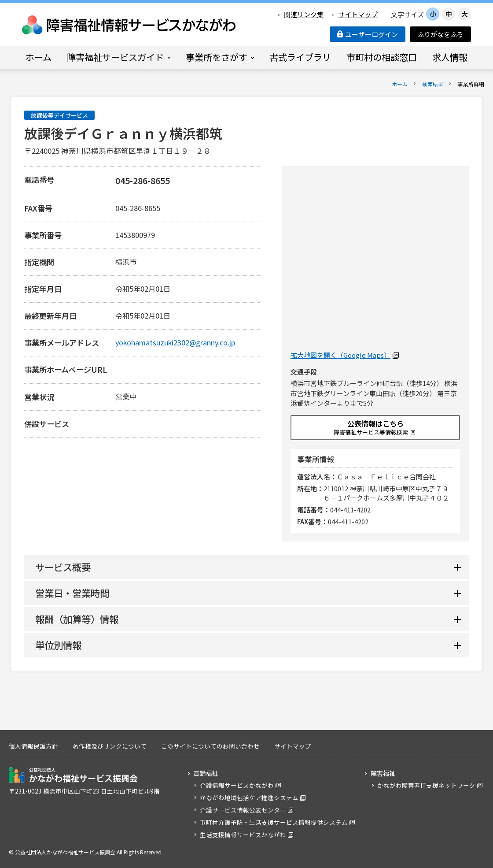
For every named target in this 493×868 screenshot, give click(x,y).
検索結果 (433, 84)
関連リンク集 (304, 14)
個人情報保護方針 (33, 746)
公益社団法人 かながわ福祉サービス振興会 (73, 775)
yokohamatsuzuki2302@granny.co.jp (175, 342)
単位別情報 (58, 645)
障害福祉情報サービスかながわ (129, 25)
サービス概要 (63, 567)
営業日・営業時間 (72, 593)
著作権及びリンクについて (110, 746)
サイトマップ (358, 14)
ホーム (400, 84)
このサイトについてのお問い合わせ (210, 746)
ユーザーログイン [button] (368, 34)
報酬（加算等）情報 (77, 619)
